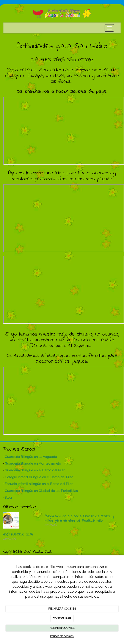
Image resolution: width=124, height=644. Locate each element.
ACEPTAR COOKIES (62, 628)
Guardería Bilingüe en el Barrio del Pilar (35, 470)
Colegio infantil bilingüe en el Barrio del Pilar (39, 477)
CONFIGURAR (62, 618)
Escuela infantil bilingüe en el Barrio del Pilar (39, 484)
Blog (8, 498)
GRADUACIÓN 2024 (18, 535)
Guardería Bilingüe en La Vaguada (31, 457)
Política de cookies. (62, 636)
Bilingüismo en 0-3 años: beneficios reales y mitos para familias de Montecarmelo (79, 519)
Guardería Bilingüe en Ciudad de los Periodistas (41, 491)
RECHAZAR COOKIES (62, 609)
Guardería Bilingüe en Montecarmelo (33, 464)
